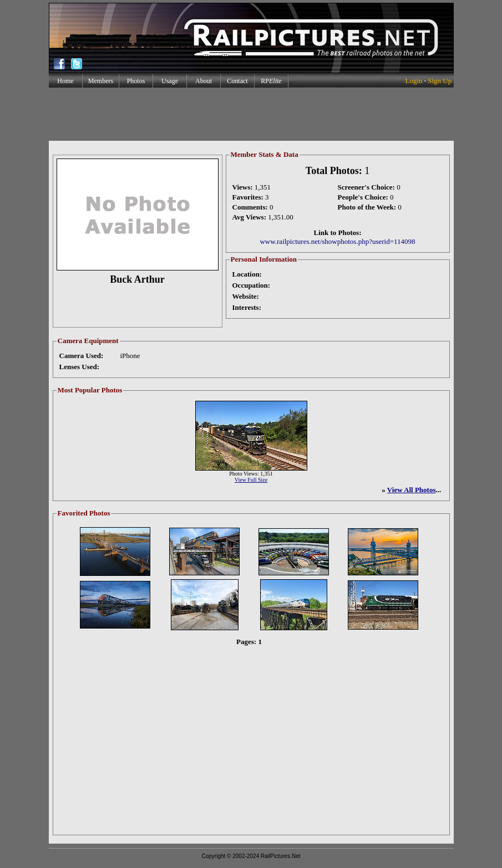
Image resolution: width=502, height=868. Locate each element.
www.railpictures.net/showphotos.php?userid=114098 (337, 241)
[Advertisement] (251, 114)
